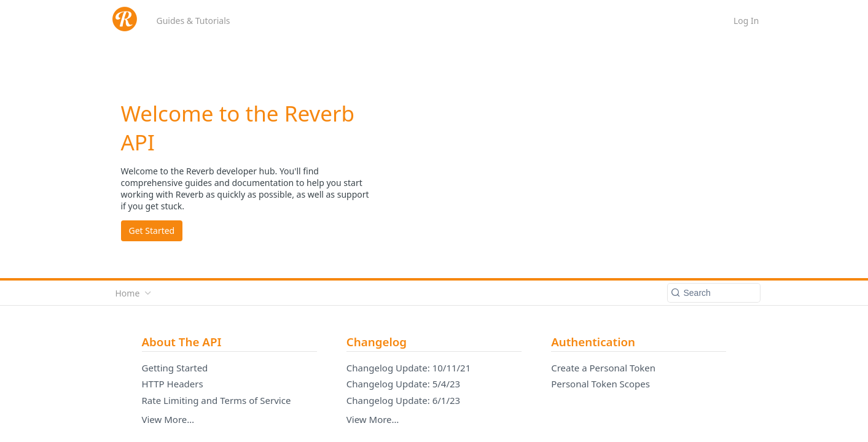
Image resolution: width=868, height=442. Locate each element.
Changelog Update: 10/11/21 (409, 368)
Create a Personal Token (603, 368)
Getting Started (175, 368)
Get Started (152, 231)
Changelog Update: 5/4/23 (403, 384)
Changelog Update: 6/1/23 (403, 400)
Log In (746, 21)
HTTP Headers (173, 384)
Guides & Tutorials (194, 21)
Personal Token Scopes (600, 384)
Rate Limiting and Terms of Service (217, 400)
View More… (168, 419)
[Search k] (714, 293)
